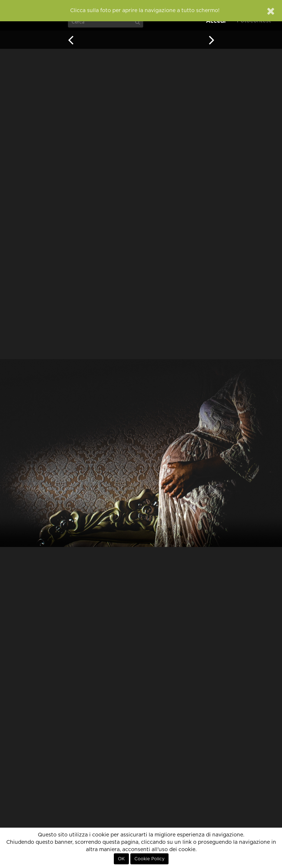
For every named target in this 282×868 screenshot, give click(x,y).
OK (121, 859)
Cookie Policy (149, 859)
